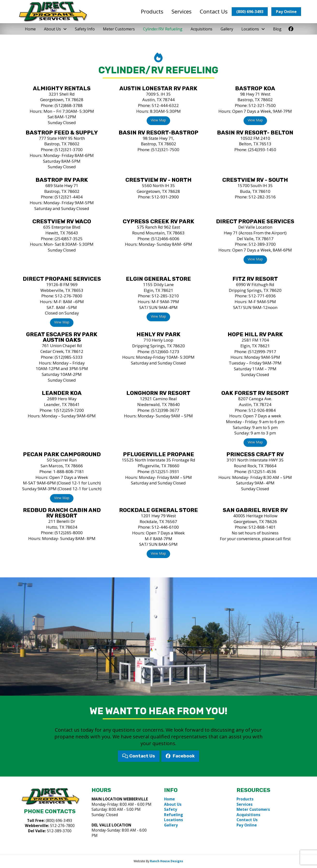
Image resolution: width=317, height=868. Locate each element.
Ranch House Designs (167, 861)
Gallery (171, 825)
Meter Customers (253, 809)
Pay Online (247, 825)
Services (245, 804)
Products (245, 799)
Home (169, 799)
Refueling (173, 815)
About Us (173, 804)
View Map (158, 120)
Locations (173, 820)
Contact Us (247, 820)
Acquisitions (248, 815)
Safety (171, 809)
